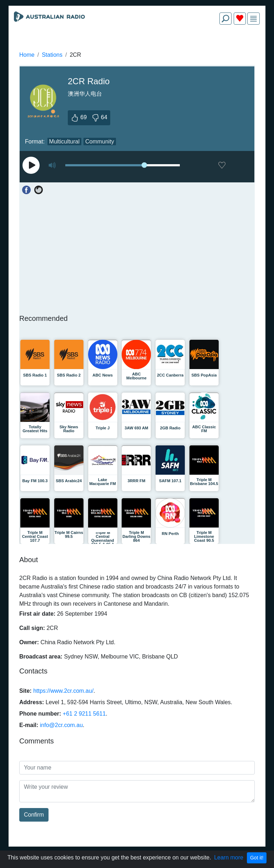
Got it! (257, 858)
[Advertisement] (137, 47)
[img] (253, 19)
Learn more (229, 857)
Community (100, 142)
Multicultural (64, 142)
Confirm (34, 815)
